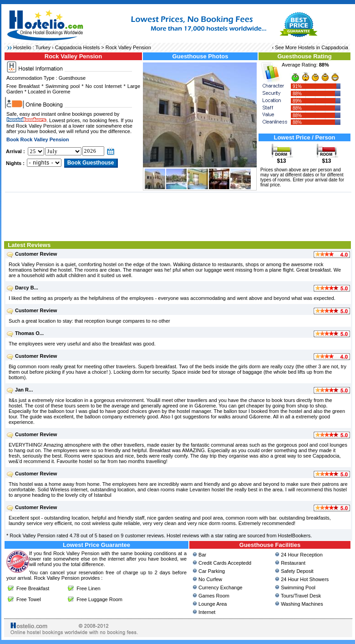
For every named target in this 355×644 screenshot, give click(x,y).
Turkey (43, 47)
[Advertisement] (178, 216)
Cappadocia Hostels (77, 47)
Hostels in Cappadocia (323, 47)
